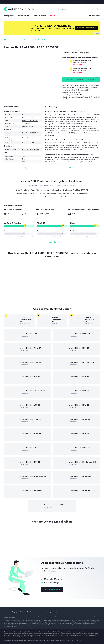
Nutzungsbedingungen (11, 612)
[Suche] (78, 9)
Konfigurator (9, 16)
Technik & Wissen (39, 16)
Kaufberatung (23, 16)
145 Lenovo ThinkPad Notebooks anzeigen (80, 80)
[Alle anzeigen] (52, 242)
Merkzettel (96, 16)
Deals (53, 16)
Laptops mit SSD (60, 119)
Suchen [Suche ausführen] (98, 9)
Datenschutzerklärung (27, 612)
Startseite (5, 40)
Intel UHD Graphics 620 (80, 90)
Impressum (40, 612)
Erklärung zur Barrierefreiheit (54, 612)
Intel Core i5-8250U (82, 143)
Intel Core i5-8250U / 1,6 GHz (81, 88)
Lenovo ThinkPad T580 (37, 40)
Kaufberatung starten (51, 590)
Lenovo (10, 40)
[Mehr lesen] (23, 168)
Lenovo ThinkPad (21, 40)
